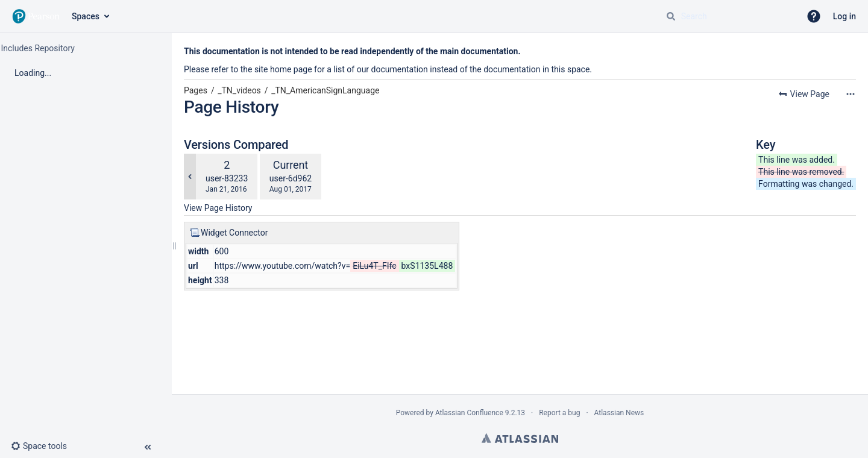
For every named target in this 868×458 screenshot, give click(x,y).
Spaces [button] (86, 16)
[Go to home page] (36, 16)
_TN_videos (239, 90)
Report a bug (559, 413)
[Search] (671, 16)
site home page (283, 69)
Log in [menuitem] (844, 16)
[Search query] (728, 16)
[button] (814, 16)
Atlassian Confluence (469, 413)
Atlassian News (619, 413)
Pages (196, 90)
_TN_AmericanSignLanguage (325, 90)
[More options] (851, 94)
